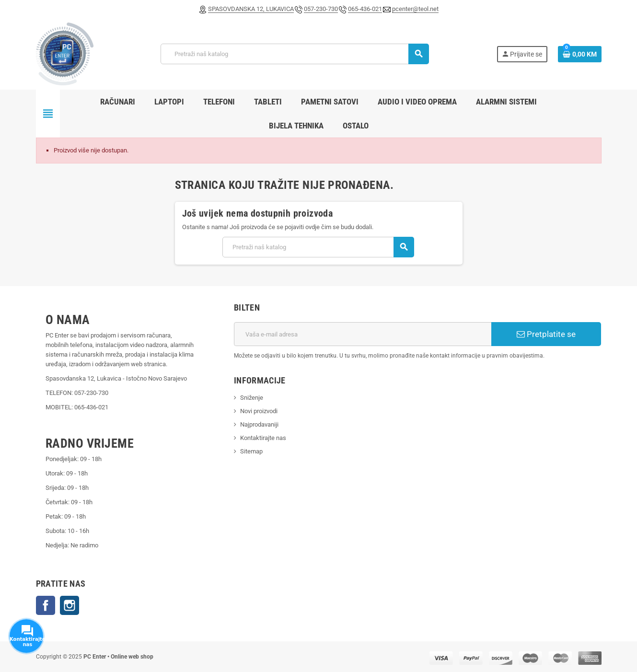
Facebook (46, 605)
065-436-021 (365, 9)
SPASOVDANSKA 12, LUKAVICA (251, 9)
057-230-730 (321, 9)
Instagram (69, 605)
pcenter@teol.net (415, 9)
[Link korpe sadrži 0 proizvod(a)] (580, 54)
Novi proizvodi (259, 411)
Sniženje (252, 398)
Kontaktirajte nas (263, 438)
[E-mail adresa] (363, 334)
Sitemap (251, 451)
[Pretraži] (295, 54)
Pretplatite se (546, 334)
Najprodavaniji (259, 424)
